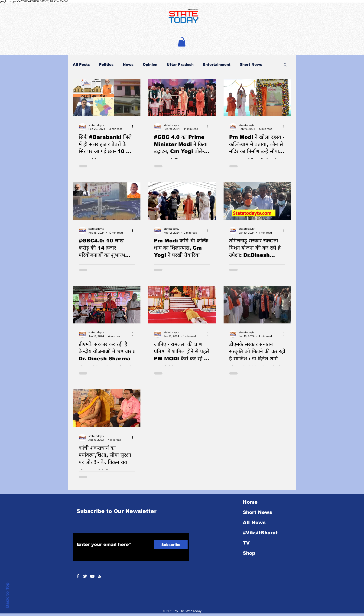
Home (250, 502)
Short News (251, 64)
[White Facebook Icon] (78, 576)
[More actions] (134, 127)
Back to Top (7, 595)
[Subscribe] (171, 545)
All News (254, 522)
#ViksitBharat (260, 533)
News (128, 64)
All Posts (81, 64)
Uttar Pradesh (180, 64)
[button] (182, 42)
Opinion (150, 64)
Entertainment (217, 64)
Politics (106, 64)
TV (246, 543)
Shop (249, 553)
